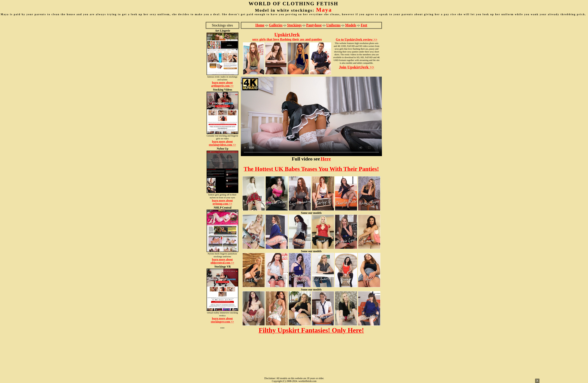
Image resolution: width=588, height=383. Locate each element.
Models (351, 25)
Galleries (276, 25)
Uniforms (333, 25)
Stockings (294, 25)
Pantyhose (314, 25)
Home (260, 25)
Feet (364, 25)
